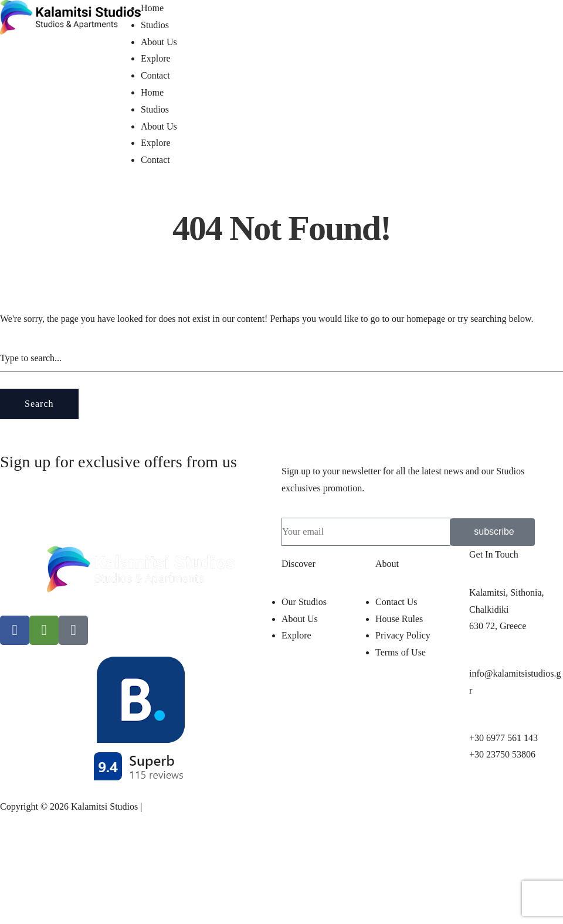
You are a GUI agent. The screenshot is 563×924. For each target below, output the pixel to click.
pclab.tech (163, 806)
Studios (155, 25)
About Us (159, 42)
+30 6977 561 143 (503, 738)
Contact (155, 75)
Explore (156, 58)
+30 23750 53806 (502, 754)
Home (152, 8)
